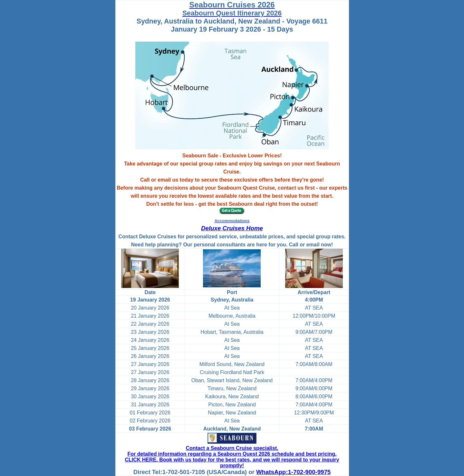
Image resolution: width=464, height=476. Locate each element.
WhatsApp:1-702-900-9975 (293, 472)
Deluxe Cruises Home (232, 228)
